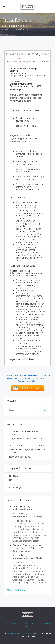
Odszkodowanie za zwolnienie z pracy (26, 446)
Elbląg (42, 378)
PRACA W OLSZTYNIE (20, 633)
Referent (21, 381)
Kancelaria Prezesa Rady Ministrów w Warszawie (24, 375)
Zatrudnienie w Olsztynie (17, 26)
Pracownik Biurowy (32, 381)
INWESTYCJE (15, 480)
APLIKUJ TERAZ (31, 388)
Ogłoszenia (9, 30)
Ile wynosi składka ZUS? (20, 457)
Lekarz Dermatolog (21, 506)
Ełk (47, 378)
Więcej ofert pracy (16, 590)
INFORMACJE (15, 476)
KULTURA (13, 484)
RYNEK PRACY (16, 488)
